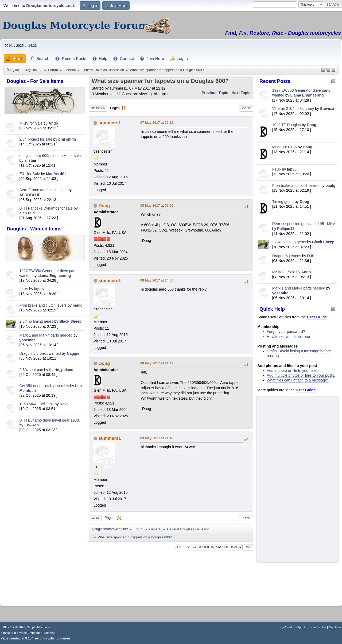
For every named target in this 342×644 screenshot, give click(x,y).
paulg (78, 305)
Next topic (241, 93)
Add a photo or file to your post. (293, 371)
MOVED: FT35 (285, 147)
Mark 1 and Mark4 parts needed (46, 335)
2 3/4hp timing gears (36, 321)
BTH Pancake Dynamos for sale (46, 208)
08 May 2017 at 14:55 (157, 280)
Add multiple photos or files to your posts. (301, 375)
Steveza (327, 109)
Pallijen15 (286, 229)
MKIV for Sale (31, 123)
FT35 (24, 289)
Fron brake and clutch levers (43, 305)
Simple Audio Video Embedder (21, 633)
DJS (311, 256)
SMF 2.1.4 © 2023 (13, 627)
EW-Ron (32, 425)
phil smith (67, 139)
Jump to (182, 547)
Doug (312, 125)
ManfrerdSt (56, 174)
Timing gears (283, 202)
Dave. (65, 404)
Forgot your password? (286, 331)
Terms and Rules (315, 627)
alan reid (27, 213)
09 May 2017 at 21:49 (157, 438)
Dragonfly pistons (287, 256)
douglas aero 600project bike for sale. (51, 156)
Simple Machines (38, 627)
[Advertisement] (45, 518)
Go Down (98, 108)
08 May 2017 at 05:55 (157, 206)
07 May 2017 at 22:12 (157, 123)
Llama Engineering (54, 276)
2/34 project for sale (36, 139)
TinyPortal (285, 627)
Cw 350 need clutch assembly (44, 386)
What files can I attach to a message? (298, 380)
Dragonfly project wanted (40, 353)
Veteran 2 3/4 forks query (293, 109)
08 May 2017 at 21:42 (157, 363)
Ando (53, 123)
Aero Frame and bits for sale (43, 190)
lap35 (39, 289)
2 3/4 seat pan (31, 370)
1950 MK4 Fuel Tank (37, 404)
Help (298, 627)
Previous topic (215, 93)
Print (246, 108)
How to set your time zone (288, 337)
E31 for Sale (30, 174)
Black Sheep (70, 321)
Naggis (73, 353)
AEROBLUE (30, 195)
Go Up (95, 518)
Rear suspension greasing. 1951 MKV (304, 224)
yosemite (28, 340)
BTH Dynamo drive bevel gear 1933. (50, 420)
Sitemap (50, 633)
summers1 (110, 123)
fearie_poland (61, 370)
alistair (30, 160)
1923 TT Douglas (287, 125)
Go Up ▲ (335, 627)
